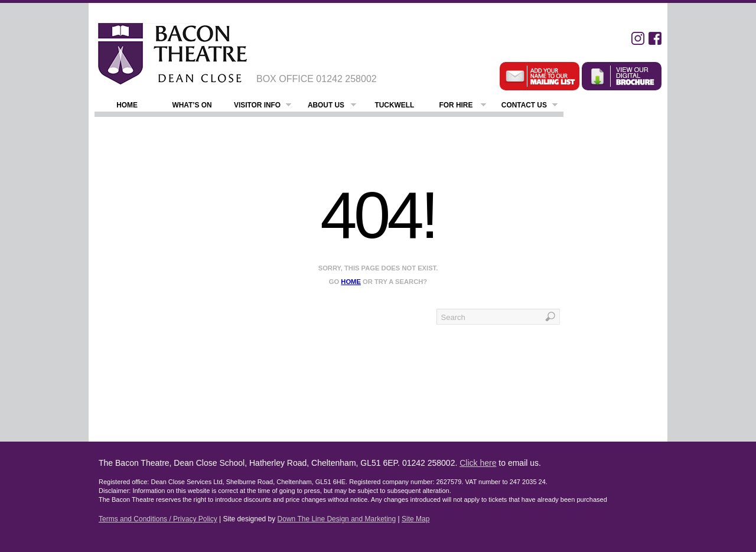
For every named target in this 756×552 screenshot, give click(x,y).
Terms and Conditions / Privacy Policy (158, 519)
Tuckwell (394, 105)
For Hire (463, 106)
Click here (478, 463)
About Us (332, 106)
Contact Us (529, 106)
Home (127, 105)
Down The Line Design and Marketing (337, 519)
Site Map (416, 519)
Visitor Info (263, 106)
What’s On (192, 105)
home (351, 282)
